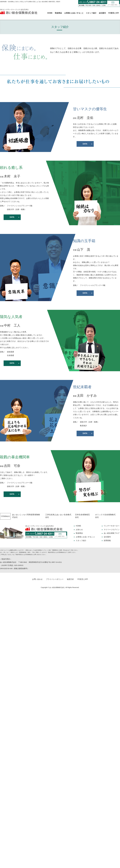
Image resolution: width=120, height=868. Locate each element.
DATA (85, 144)
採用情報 (107, 541)
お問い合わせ (37, 579)
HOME (50, 13)
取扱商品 (58, 13)
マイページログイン (112, 530)
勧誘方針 (70, 579)
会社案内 (102, 13)
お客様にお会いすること (74, 13)
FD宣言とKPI (114, 13)
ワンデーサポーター (112, 526)
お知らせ (79, 530)
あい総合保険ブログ (112, 533)
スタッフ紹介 (91, 13)
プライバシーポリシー (55, 579)
